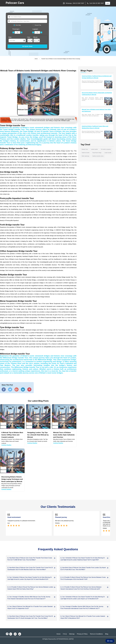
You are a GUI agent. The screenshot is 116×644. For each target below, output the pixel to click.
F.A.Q (65, 634)
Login (108, 3)
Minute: (37, 39)
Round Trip (38, 25)
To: (11, 21)
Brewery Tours (85, 149)
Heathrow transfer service (98, 156)
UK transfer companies (106, 149)
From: (12, 17)
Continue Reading (6, 445)
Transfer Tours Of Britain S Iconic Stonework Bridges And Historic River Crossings (61, 59)
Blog (107, 634)
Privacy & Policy (82, 634)
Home (36, 59)
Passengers (16, 29)
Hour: (30, 39)
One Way (18, 25)
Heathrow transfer (86, 153)
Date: (10, 37)
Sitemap (72, 634)
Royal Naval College (97, 153)
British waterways (85, 156)
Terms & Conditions (96, 634)
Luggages (35, 29)
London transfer (94, 149)
